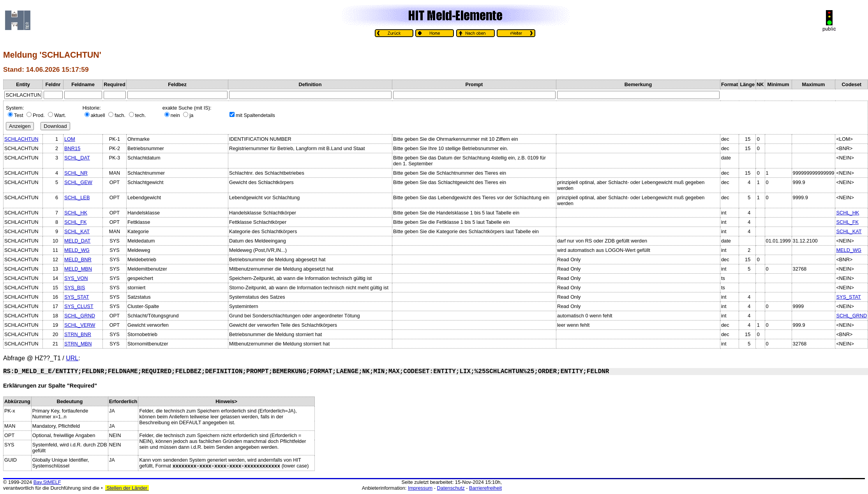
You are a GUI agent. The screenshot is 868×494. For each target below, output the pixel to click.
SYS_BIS (75, 288)
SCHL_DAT (77, 158)
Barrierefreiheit (485, 488)
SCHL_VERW (80, 325)
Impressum (420, 488)
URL (72, 358)
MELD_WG (77, 250)
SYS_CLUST (79, 306)
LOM (70, 139)
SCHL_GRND (80, 316)
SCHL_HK (76, 213)
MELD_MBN (78, 269)
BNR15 (72, 148)
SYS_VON (76, 278)
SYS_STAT (77, 297)
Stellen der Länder (127, 488)
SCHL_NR (76, 173)
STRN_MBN (78, 344)
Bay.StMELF (47, 482)
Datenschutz (451, 488)
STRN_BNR (78, 334)
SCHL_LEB (77, 197)
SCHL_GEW (78, 182)
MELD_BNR (78, 259)
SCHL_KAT (77, 231)
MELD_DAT (77, 241)
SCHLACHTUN (21, 139)
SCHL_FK (76, 222)
